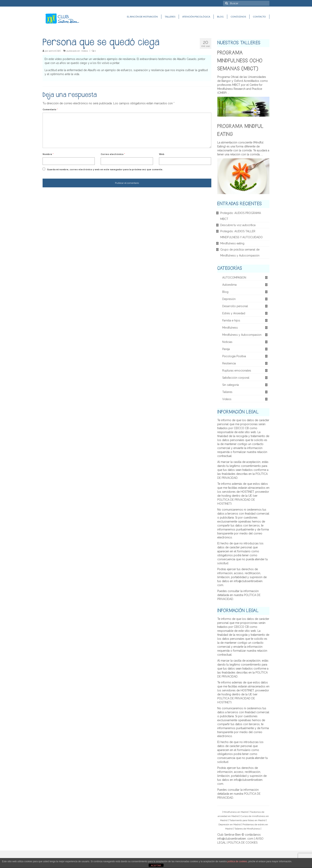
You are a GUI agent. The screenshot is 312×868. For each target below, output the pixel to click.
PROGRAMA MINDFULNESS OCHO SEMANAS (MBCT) (240, 61)
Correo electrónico (113, 154)
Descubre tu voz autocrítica (238, 225)
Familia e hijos (231, 320)
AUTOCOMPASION (234, 278)
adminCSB (54, 51)
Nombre (48, 154)
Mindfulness (230, 328)
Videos (85, 51)
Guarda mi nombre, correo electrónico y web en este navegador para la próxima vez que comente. (105, 170)
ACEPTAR (156, 865)
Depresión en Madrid (230, 824)
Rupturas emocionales (237, 371)
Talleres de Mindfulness (247, 829)
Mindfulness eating (232, 243)
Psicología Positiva (234, 356)
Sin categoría (231, 385)
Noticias (227, 342)
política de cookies (237, 861)
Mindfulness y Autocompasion (242, 335)
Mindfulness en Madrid (236, 812)
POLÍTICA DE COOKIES (243, 843)
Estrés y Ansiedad (234, 313)
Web (162, 154)
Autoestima (229, 285)
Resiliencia (229, 363)
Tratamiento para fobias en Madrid (247, 820)
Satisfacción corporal (236, 378)
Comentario (50, 110)
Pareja (226, 349)
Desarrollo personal (235, 306)
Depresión (229, 299)
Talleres (227, 392)
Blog (225, 292)
